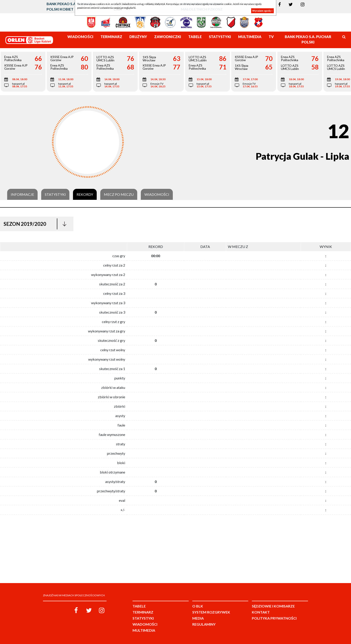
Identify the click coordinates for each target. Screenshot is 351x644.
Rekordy (85, 194)
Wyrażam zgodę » (262, 11)
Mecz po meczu (119, 194)
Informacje (22, 194)
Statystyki (55, 194)
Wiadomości (157, 194)
